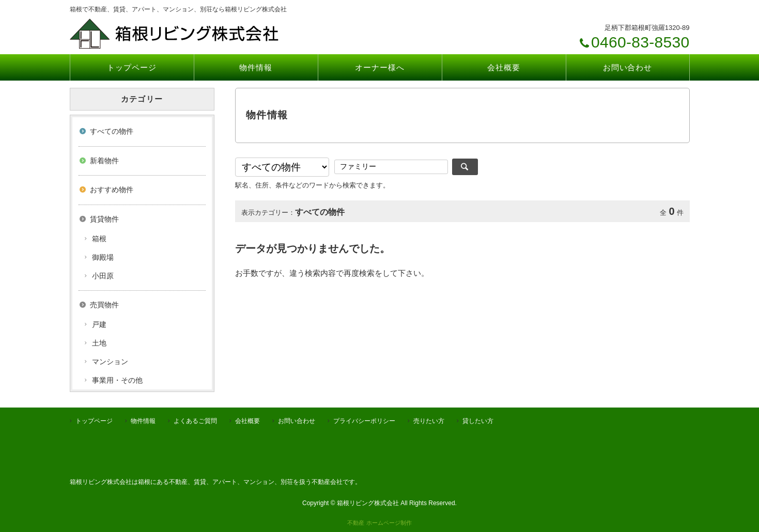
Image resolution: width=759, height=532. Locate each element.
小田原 (103, 276)
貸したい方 (478, 421)
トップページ (131, 67)
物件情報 (256, 67)
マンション (110, 362)
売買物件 (104, 305)
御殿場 (103, 257)
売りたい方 (429, 421)
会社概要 (504, 67)
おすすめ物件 (112, 190)
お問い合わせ (628, 67)
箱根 (99, 239)
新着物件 (104, 161)
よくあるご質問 (195, 421)
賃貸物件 (104, 219)
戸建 (99, 324)
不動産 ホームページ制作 (379, 523)
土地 (99, 343)
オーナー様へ (379, 67)
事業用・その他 (117, 380)
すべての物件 (112, 131)
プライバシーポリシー (364, 421)
